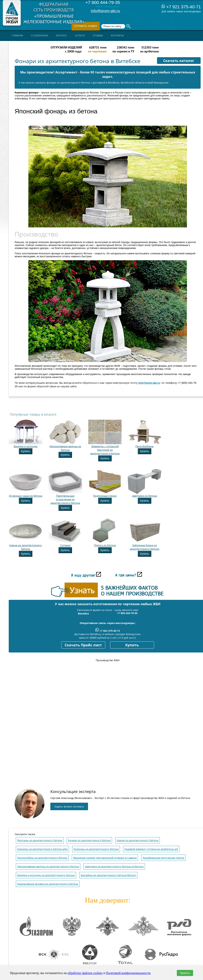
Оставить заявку (86, 26)
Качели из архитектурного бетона (89, 840)
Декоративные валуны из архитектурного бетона (48, 867)
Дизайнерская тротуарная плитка (163, 858)
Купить (26, 451)
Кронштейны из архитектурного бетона (42, 858)
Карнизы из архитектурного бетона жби (42, 849)
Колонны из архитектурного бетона (96, 849)
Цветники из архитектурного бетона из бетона (114, 867)
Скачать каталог (179, 61)
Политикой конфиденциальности (128, 973)
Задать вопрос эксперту (69, 807)
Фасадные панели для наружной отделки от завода (105, 858)
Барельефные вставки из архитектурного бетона (48, 884)
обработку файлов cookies (85, 973)
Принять (185, 973)
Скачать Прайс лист (83, 645)
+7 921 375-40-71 (181, 7)
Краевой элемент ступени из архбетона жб (151, 849)
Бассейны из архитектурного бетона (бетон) (108, 875)
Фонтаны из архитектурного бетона (40, 840)
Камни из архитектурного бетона (137, 840)
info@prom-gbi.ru (105, 11)
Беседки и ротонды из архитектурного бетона (46, 875)
